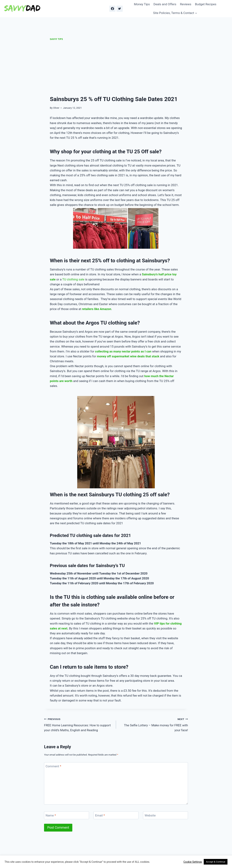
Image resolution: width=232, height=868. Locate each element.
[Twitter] (120, 9)
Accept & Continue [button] (216, 862)
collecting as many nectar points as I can (123, 351)
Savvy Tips (56, 39)
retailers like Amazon (97, 309)
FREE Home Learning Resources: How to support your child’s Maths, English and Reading (78, 724)
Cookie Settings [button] (193, 862)
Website (150, 815)
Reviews (186, 4)
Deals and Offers (165, 4)
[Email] (116, 815)
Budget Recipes (206, 4)
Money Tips (142, 4)
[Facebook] (112, 9)
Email (100, 815)
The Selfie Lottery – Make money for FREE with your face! (154, 724)
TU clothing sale (73, 279)
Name (51, 815)
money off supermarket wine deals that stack (128, 356)
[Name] (67, 815)
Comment (53, 766)
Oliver (56, 108)
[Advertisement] (116, 68)
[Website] (165, 815)
